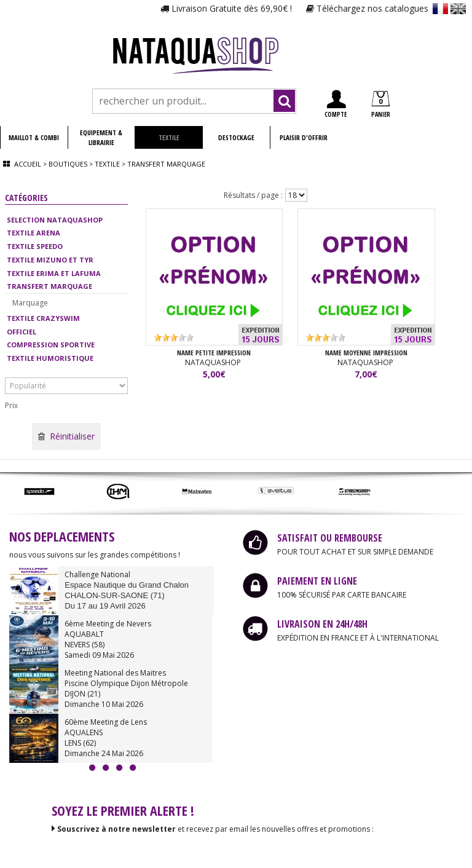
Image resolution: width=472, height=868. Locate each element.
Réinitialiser (66, 436)
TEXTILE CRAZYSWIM (43, 318)
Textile (107, 164)
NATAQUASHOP (214, 363)
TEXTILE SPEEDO (35, 246)
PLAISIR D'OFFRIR (304, 137)
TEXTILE (169, 137)
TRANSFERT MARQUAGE (49, 286)
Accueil (28, 164)
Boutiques (68, 164)
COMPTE (336, 104)
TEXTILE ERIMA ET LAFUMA (54, 273)
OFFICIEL (22, 332)
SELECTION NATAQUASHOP (55, 220)
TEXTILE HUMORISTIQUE (50, 358)
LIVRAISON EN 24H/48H (322, 624)
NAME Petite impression (214, 353)
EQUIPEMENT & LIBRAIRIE (101, 137)
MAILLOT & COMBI (34, 137)
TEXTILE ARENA (33, 233)
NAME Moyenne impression (366, 353)
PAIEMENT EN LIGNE (317, 581)
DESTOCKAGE (236, 137)
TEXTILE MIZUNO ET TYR (50, 260)
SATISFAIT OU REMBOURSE (330, 538)
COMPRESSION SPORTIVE (51, 345)
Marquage (30, 303)
